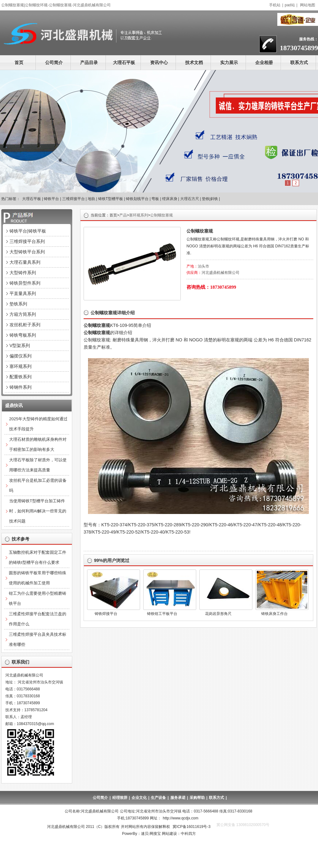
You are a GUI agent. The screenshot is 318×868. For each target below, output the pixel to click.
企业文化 (139, 798)
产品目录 (89, 62)
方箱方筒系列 (23, 314)
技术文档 (194, 62)
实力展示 (229, 62)
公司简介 (54, 62)
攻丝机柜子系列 (25, 325)
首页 (19, 62)
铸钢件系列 (21, 387)
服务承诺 (178, 798)
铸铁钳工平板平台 (162, 614)
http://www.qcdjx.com (181, 818)
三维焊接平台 (74, 199)
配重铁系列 (21, 377)
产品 (123, 215)
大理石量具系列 (25, 262)
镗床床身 (170, 199)
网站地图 (308, 5)
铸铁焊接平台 (106, 614)
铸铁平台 (51, 199)
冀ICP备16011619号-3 (191, 827)
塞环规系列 (138, 215)
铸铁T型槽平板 (111, 199)
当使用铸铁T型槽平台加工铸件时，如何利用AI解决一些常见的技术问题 (38, 511)
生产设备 (158, 798)
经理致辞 (120, 798)
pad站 (290, 5)
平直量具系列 (23, 293)
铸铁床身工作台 (274, 614)
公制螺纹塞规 (162, 215)
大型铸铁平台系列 (27, 252)
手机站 (275, 5)
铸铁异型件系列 (25, 283)
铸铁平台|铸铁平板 (28, 231)
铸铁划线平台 (137, 199)
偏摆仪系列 (21, 356)
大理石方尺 (190, 199)
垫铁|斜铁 (210, 199)
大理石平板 (124, 62)
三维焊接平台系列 (27, 241)
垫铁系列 (18, 304)
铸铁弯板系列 (23, 335)
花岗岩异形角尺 (218, 614)
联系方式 (299, 62)
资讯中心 (159, 62)
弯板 (155, 199)
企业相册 (264, 62)
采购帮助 (197, 798)
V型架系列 (20, 345)
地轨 (91, 199)
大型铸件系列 (23, 273)
